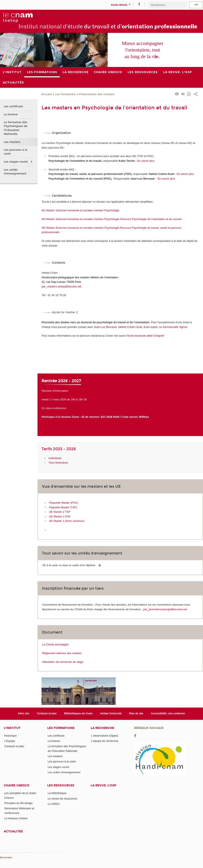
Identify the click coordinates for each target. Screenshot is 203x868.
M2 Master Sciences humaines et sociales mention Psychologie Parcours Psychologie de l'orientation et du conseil (111, 219)
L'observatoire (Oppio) (105, 736)
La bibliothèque (57, 793)
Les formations (65, 94)
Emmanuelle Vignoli (175, 327)
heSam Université (111, 713)
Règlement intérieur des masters (62, 653)
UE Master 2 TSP (60, 512)
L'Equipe (10, 741)
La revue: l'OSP (103, 785)
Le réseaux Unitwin (16, 818)
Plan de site (136, 713)
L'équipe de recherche (105, 741)
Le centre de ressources (62, 799)
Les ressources (61, 785)
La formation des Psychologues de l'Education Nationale (16, 128)
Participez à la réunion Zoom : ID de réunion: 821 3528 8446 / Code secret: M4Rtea (95, 417)
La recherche (102, 728)
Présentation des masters (97, 94)
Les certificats (13, 106)
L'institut (12, 728)
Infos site (24, 713)
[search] (167, 5)
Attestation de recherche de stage (63, 662)
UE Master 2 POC (60, 516)
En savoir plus (145, 161)
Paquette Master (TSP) (63, 507)
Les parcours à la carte (16, 152)
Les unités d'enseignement (15, 172)
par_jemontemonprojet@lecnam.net (165, 609)
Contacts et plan (47, 713)
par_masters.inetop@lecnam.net (61, 286)
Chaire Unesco (17, 785)
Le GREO (54, 804)
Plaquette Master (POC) (64, 503)
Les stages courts (16, 162)
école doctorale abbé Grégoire (146, 336)
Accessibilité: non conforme (168, 713)
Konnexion (6, 858)
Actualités (13, 831)
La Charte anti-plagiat (55, 644)
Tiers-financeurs (58, 463)
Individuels (55, 458)
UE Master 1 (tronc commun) (67, 521)
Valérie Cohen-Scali (130, 327)
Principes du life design (18, 803)
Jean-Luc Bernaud (105, 327)
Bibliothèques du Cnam (78, 713)
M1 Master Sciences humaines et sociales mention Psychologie (80, 210)
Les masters (12, 142)
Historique (10, 736)
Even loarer (151, 327)
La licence (11, 114)
